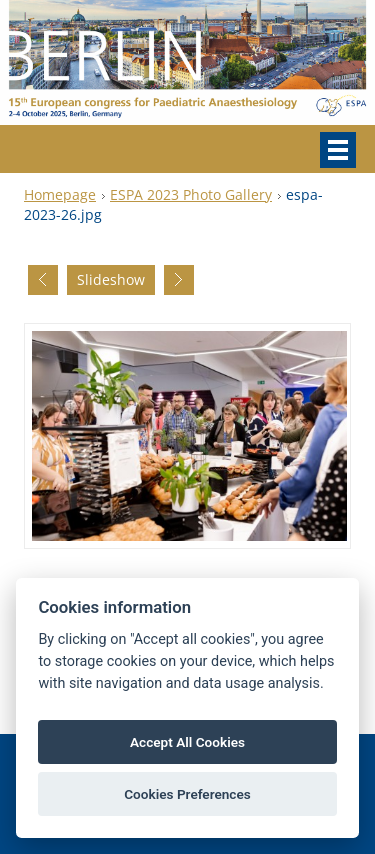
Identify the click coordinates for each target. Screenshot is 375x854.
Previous (43, 280)
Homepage (60, 194)
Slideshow (111, 279)
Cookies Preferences (187, 794)
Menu (338, 150)
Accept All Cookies (187, 742)
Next (179, 280)
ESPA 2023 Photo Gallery (191, 194)
